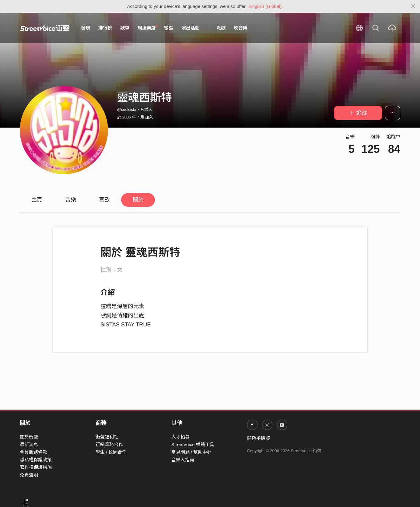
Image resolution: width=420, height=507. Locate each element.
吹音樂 (241, 28)
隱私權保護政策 (36, 460)
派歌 (221, 28)
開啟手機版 (259, 438)
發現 (86, 28)
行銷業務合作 (109, 444)
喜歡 (104, 200)
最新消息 (29, 444)
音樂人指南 (183, 460)
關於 (138, 200)
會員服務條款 (33, 452)
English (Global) (266, 6)
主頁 (37, 200)
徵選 (169, 28)
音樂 (71, 200)
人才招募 (180, 437)
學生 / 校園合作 (111, 452)
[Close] (413, 6)
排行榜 (105, 28)
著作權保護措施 (36, 467)
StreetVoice (45, 28)
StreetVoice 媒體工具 (193, 444)
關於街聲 (29, 437)
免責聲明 (29, 475)
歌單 (125, 28)
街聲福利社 (107, 437)
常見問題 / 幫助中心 (192, 452)
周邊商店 (148, 28)
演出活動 (191, 28)
